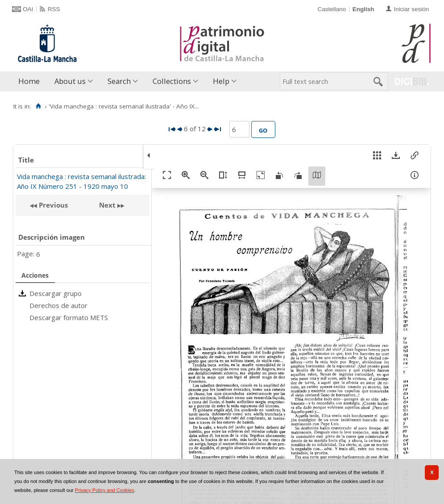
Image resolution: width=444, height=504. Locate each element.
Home (29, 81)
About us (70, 81)
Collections (172, 81)
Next (107, 205)
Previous (52, 205)
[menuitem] (31, 81)
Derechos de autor (58, 305)
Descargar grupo (56, 293)
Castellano (332, 9)
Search (119, 81)
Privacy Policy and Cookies (105, 490)
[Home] (38, 106)
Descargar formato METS (69, 317)
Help (221, 81)
